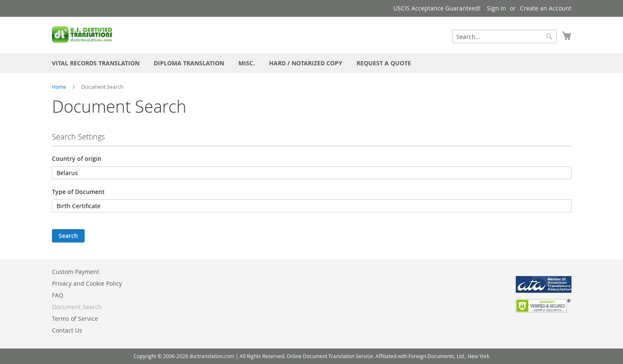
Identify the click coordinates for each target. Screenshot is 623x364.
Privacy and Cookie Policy (87, 283)
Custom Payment (76, 272)
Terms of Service (75, 319)
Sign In (496, 8)
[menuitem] (96, 63)
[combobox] (504, 36)
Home (59, 87)
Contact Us (67, 330)
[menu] (312, 63)
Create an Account (546, 8)
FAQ (58, 295)
